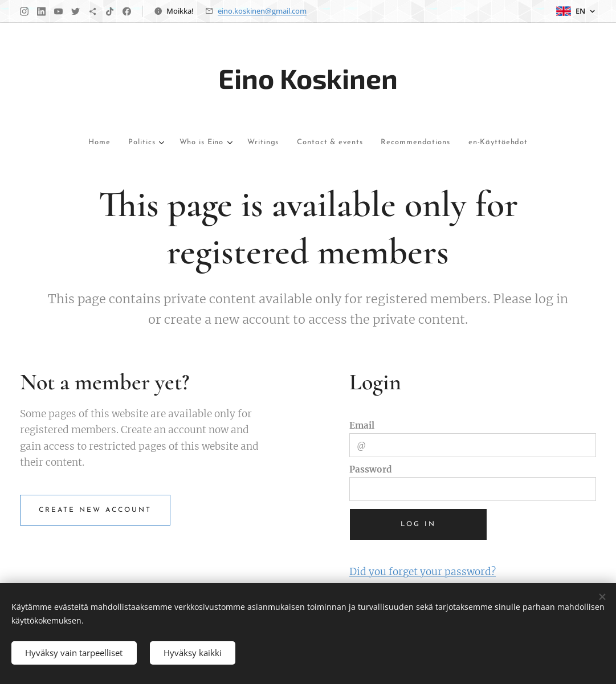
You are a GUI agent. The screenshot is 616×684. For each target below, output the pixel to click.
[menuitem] (61, 143)
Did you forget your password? (423, 572)
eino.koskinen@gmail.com (262, 11)
